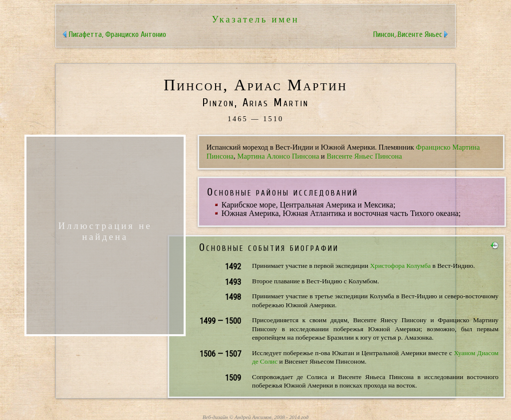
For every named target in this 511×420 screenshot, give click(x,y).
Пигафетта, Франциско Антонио (118, 34)
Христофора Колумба (400, 266)
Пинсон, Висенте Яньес (408, 34)
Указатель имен (255, 19)
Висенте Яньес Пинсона (365, 156)
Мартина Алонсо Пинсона (278, 156)
